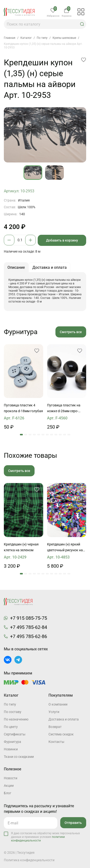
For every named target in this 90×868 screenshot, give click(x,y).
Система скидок (61, 734)
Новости (11, 778)
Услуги (54, 712)
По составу (13, 712)
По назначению (16, 719)
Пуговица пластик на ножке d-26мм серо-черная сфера (64, 409)
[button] (82, 24)
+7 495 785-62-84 (29, 627)
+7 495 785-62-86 (29, 636)
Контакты (56, 742)
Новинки (11, 749)
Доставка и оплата (64, 719)
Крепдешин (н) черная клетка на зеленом (21, 547)
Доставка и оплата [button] (50, 267)
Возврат (55, 727)
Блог (8, 793)
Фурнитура (12, 742)
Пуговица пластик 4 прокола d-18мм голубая (23, 408)
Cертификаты (15, 734)
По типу (10, 704)
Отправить (73, 823)
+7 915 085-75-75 (29, 618)
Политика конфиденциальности (29, 860)
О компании (58, 704)
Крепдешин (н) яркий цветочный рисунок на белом (65, 548)
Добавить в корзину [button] (62, 240)
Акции (9, 786)
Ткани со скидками (19, 757)
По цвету (11, 727)
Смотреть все (71, 332)
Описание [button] (16, 267)
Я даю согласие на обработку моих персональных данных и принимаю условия (45, 837)
